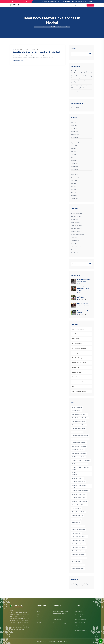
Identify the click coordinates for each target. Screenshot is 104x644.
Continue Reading (18, 61)
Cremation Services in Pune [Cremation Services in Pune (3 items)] (79, 443)
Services (69, 5)
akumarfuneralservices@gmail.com (72, 1)
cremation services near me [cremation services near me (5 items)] (79, 446)
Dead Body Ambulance (80, 620)
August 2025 (74, 146)
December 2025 (75, 134)
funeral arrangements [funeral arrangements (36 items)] (78, 515)
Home (56, 5)
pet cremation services (77, 247)
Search (73, 49)
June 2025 (74, 152)
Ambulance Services (76, 216)
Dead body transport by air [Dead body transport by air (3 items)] (79, 494)
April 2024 (74, 192)
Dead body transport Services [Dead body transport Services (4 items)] (79, 501)
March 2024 (74, 195)
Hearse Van (74, 244)
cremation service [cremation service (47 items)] (77, 411)
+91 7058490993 (90, 1)
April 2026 (74, 123)
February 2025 (75, 163)
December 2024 (75, 169)
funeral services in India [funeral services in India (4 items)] (78, 540)
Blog (75, 5)
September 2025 (75, 143)
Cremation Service (76, 222)
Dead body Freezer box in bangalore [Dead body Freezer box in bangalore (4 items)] (81, 460)
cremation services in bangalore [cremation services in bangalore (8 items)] (80, 436)
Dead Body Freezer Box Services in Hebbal (36, 52)
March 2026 (74, 125)
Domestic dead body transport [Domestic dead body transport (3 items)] (80, 505)
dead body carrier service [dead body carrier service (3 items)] (79, 457)
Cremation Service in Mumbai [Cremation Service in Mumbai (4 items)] (79, 425)
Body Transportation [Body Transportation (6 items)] (77, 407)
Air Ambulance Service (77, 213)
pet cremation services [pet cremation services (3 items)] (78, 565)
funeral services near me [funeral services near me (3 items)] (78, 554)
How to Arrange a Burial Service (84, 312)
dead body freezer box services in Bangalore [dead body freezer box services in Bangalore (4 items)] (81, 474)
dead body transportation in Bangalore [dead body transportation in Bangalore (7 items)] (79, 486)
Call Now (90, 5)
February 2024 (75, 198)
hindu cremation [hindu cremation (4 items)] (76, 562)
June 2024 (74, 187)
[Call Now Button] (101, 641)
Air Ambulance (78, 611)
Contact (80, 5)
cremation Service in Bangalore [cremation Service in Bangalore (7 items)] (80, 418)
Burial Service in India (80, 614)
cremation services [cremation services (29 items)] (77, 432)
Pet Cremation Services (81, 631)
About (38, 614)
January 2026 (74, 131)
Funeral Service (75, 241)
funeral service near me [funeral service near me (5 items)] (78, 526)
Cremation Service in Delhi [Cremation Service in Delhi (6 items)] (78, 421)
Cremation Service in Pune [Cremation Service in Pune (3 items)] (78, 428)
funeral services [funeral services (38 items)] (76, 533)
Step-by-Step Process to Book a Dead (84, 297)
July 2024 (73, 184)
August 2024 (74, 181)
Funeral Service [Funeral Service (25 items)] (76, 523)
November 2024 (75, 172)
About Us (61, 5)
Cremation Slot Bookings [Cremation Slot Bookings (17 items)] (78, 450)
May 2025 (73, 155)
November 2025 (75, 137)
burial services (75, 219)
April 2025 (74, 157)
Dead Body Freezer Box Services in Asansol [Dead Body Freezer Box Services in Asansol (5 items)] (81, 468)
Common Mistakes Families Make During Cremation (83, 289)
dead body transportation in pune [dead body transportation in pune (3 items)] (80, 491)
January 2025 (74, 166)
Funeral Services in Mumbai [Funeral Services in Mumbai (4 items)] (79, 547)
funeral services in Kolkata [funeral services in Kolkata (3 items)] (79, 544)
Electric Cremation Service (78, 235)
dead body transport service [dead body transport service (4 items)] (79, 498)
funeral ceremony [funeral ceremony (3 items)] (77, 519)
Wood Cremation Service (77, 253)
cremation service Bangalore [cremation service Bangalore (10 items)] (79, 414)
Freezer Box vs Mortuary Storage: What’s (84, 280)
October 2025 (74, 140)
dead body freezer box (77, 229)
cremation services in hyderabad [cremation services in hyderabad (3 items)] (80, 439)
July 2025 (73, 149)
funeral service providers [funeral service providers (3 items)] (78, 530)
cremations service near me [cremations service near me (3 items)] (79, 453)
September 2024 (75, 178)
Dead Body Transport (76, 232)
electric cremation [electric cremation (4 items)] (77, 508)
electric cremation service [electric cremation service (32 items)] (79, 512)
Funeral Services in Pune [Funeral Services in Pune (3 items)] (78, 551)
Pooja (72, 250)
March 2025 (74, 160)
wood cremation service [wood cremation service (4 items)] (78, 569)
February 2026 (75, 128)
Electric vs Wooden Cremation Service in (83, 304)
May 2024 (73, 189)
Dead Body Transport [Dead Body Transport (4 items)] (77, 478)
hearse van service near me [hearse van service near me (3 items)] (79, 558)
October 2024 (74, 175)
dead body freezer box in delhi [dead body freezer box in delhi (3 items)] (80, 464)
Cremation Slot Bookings (77, 225)
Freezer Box (36, 49)
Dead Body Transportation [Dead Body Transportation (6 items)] (78, 482)
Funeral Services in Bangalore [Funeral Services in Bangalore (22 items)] (79, 537)
